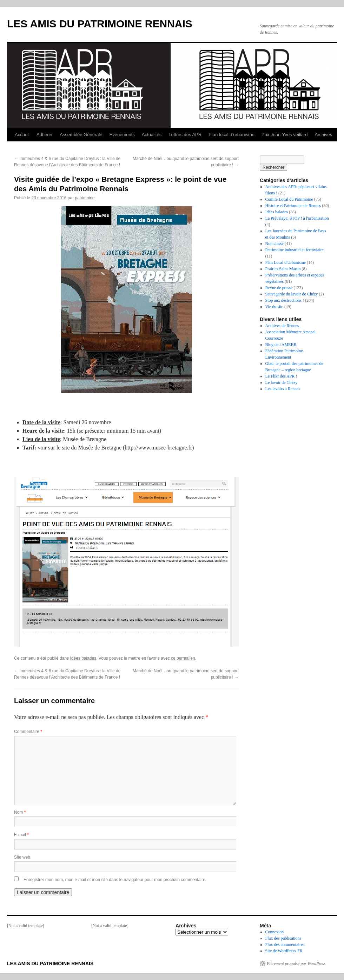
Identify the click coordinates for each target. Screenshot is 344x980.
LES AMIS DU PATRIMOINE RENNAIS (100, 24)
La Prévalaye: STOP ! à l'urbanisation (297, 218)
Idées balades (83, 658)
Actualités (152, 135)
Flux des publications (283, 938)
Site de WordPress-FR (284, 951)
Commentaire (28, 732)
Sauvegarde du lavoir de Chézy (292, 294)
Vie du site (274, 307)
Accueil (22, 135)
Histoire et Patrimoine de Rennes (293, 206)
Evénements (122, 135)
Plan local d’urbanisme (231, 135)
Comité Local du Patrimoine (289, 199)
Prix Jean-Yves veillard (285, 135)
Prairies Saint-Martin (283, 269)
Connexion (275, 932)
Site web (22, 857)
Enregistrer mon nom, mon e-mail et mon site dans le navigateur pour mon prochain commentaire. (115, 880)
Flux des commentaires (285, 945)
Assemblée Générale (81, 135)
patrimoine (85, 198)
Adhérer (45, 135)
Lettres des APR (185, 135)
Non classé (274, 244)
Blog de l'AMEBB (281, 345)
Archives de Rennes (282, 326)
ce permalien (183, 658)
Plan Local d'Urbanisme (286, 262)
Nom (20, 812)
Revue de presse (279, 288)
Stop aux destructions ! (285, 300)
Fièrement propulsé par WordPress (296, 964)
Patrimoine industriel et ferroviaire (295, 250)
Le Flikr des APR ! (281, 376)
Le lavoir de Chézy (282, 382)
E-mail (21, 835)
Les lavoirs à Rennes (283, 389)
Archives (323, 135)
